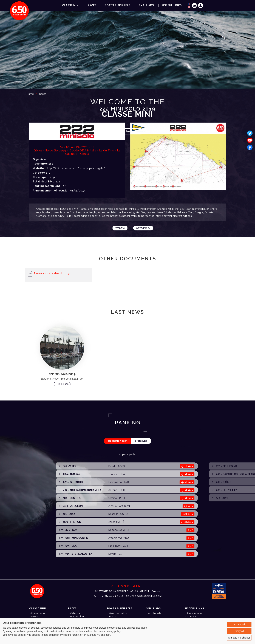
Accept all (239, 625)
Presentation (39, 613)
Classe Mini (71, 5)
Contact (192, 616)
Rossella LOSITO (118, 514)
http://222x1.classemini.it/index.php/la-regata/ (76, 168)
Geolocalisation (118, 613)
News (35, 616)
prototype (141, 441)
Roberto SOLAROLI (119, 530)
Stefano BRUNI (117, 498)
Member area (128, 131)
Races (43, 94)
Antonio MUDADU (119, 538)
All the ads (155, 613)
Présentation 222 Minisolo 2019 (52, 273)
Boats (113, 616)
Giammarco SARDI (119, 482)
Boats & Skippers (118, 5)
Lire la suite (62, 384)
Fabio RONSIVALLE (119, 546)
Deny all (239, 631)
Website (120, 228)
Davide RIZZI (116, 554)
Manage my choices (239, 638)
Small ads (146, 5)
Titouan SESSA (117, 474)
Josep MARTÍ (116, 522)
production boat (117, 441)
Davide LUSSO (117, 466)
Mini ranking (78, 616)
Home (30, 94)
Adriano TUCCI (117, 490)
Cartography (143, 228)
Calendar (76, 613)
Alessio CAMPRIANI (119, 506)
